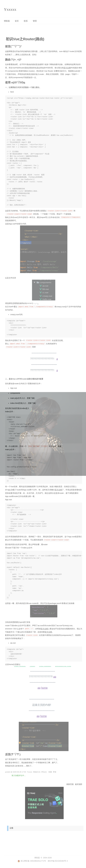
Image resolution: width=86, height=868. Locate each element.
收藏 (50, 772)
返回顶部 (79, 784)
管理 (35, 21)
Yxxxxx (10, 9)
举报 (55, 772)
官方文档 (67, 68)
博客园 (7, 21)
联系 (26, 21)
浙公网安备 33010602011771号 (32, 861)
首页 (17, 21)
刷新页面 (70, 784)
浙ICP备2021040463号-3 (58, 861)
